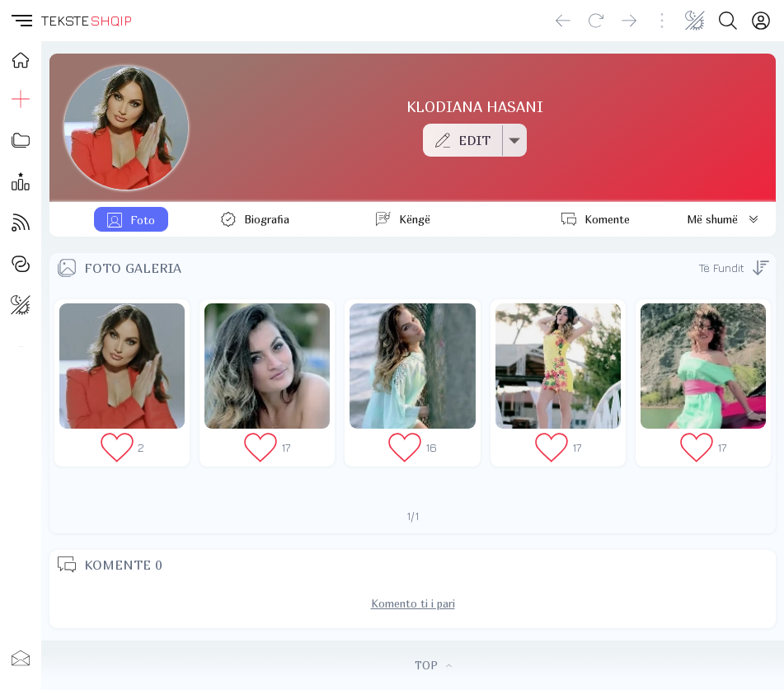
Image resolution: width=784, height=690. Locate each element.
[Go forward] (629, 21)
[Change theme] (695, 21)
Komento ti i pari (413, 603)
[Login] (761, 21)
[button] (21, 21)
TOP (433, 665)
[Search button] (728, 21)
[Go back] (563, 21)
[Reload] (596, 21)
